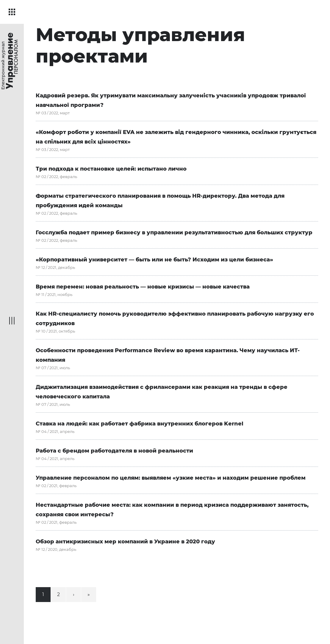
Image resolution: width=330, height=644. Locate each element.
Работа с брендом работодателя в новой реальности (114, 451)
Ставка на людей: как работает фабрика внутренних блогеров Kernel (140, 424)
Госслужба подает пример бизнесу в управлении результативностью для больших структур (174, 233)
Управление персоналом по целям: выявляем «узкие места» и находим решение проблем (171, 478)
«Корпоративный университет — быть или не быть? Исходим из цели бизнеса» (154, 260)
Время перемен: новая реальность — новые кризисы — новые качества (143, 287)
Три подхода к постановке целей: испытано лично (111, 169)
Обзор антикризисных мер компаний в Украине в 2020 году (125, 542)
